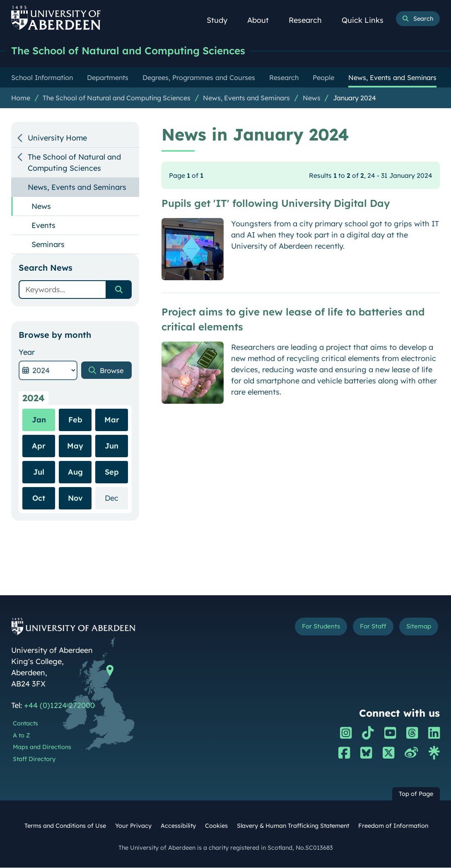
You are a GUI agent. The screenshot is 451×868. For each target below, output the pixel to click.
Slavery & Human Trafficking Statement (293, 826)
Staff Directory (34, 759)
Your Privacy (133, 826)
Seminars (48, 245)
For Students (313, 628)
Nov (75, 498)
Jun (112, 446)
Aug (75, 472)
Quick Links (367, 20)
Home (21, 98)
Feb (75, 420)
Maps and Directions (42, 747)
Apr (39, 446)
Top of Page (416, 794)
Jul (39, 472)
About (263, 20)
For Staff (369, 628)
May (75, 446)
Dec (116, 498)
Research (310, 20)
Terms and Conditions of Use (65, 826)
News (312, 98)
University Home (57, 138)
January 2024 (355, 98)
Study (222, 20)
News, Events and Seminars (246, 98)
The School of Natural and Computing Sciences (135, 51)
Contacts (25, 724)
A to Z (21, 736)
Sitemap (417, 628)
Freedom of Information (393, 826)
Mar (112, 420)
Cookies (216, 826)
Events (43, 226)
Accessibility (178, 826)
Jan (39, 420)
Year (27, 353)
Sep (112, 472)
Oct (39, 498)
